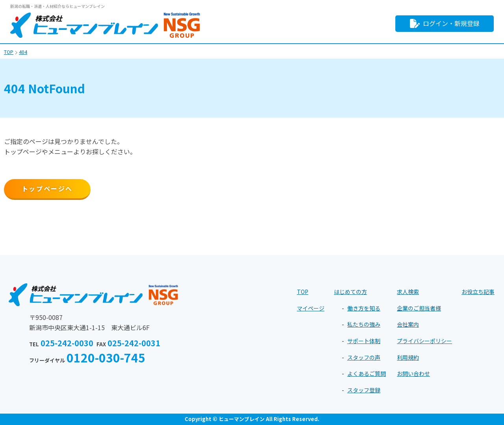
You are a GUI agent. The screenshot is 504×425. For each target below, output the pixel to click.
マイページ (311, 308)
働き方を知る (364, 308)
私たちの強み (364, 324)
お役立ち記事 (478, 292)
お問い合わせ (413, 373)
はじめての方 (350, 292)
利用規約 (408, 357)
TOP (303, 292)
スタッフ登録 (364, 390)
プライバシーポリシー (424, 341)
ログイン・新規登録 (445, 23)
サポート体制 (364, 341)
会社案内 (408, 324)
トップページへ (47, 188)
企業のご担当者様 (419, 308)
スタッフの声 (364, 357)
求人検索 (408, 292)
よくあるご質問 (367, 373)
